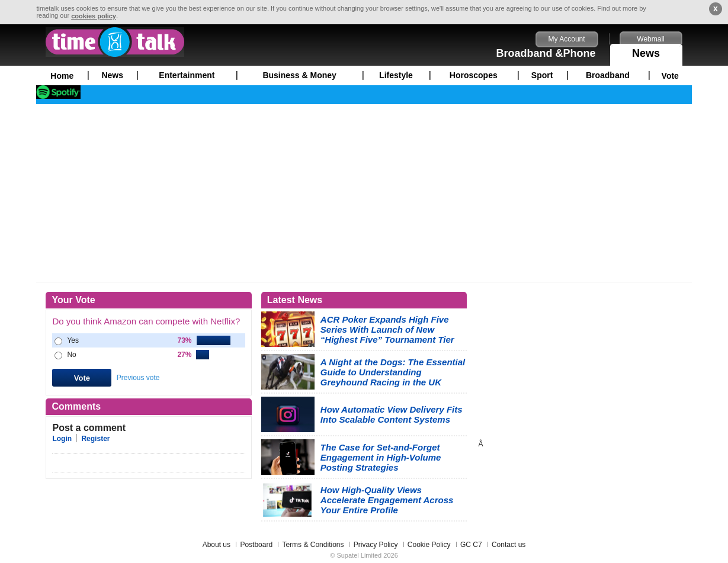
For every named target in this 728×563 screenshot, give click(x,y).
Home (62, 76)
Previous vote (138, 378)
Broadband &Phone (546, 53)
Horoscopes (474, 75)
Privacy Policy (376, 545)
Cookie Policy (429, 545)
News (646, 52)
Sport (542, 75)
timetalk (115, 42)
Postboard (256, 545)
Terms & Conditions (313, 545)
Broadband (608, 75)
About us (217, 545)
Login (62, 439)
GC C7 (471, 545)
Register (95, 439)
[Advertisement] (364, 193)
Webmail (650, 39)
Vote (670, 76)
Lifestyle (396, 75)
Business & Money (299, 75)
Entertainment (187, 75)
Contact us (509, 545)
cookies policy (94, 16)
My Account (567, 39)
